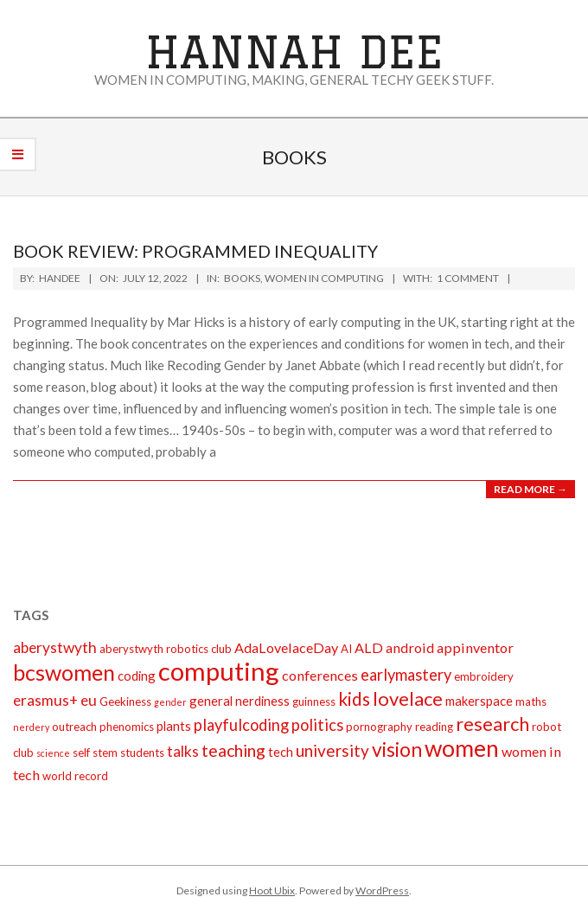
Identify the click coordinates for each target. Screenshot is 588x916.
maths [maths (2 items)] (531, 701)
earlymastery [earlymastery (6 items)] (406, 675)
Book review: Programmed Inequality (195, 251)
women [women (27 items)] (462, 748)
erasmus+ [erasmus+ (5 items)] (45, 700)
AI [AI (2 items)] (346, 649)
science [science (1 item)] (53, 753)
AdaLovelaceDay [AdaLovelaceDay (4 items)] (286, 647)
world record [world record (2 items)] (75, 776)
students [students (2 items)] (142, 753)
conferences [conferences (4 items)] (320, 675)
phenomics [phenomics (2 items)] (127, 727)
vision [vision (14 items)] (397, 749)
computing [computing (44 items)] (219, 671)
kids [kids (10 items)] (354, 698)
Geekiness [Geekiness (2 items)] (125, 701)
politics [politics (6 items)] (317, 725)
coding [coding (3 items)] (137, 676)
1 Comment (468, 278)
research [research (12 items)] (492, 724)
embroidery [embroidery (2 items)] (484, 676)
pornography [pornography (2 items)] (379, 727)
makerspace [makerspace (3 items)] (479, 701)
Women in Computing (324, 278)
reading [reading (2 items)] (434, 727)
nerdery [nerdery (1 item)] (31, 727)
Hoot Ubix (272, 890)
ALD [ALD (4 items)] (369, 647)
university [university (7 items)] (332, 750)
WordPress (382, 890)
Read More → (530, 489)
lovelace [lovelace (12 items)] (408, 698)
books (242, 278)
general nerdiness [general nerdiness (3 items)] (240, 701)
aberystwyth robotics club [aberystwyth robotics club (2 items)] (166, 649)
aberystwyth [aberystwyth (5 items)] (55, 647)
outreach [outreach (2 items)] (74, 727)
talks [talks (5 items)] (183, 751)
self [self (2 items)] (81, 753)
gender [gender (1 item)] (170, 702)
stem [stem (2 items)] (105, 753)
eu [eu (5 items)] (89, 700)
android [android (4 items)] (410, 647)
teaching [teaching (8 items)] (233, 750)
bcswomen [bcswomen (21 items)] (64, 672)
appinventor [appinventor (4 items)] (475, 647)
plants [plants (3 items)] (174, 726)
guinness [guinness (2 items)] (314, 701)
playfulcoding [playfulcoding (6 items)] (241, 725)
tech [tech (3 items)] (281, 752)
